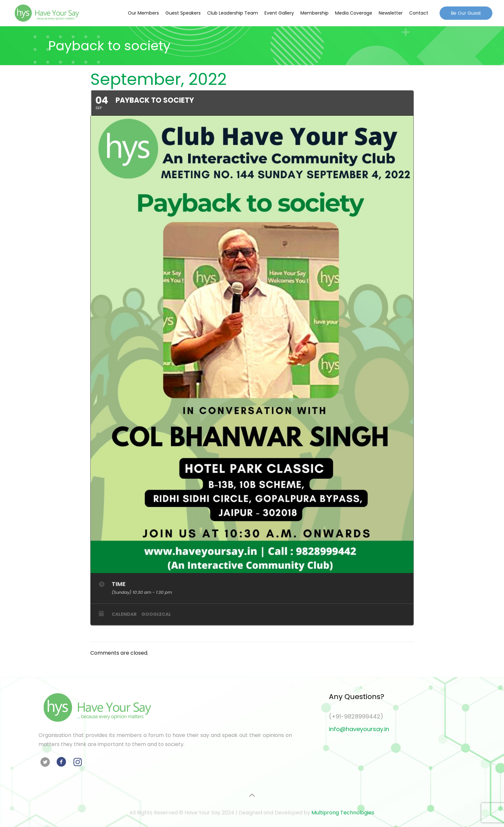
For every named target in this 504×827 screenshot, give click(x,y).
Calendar (124, 614)
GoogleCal (156, 614)
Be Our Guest (466, 13)
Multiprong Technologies (343, 813)
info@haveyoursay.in (359, 729)
